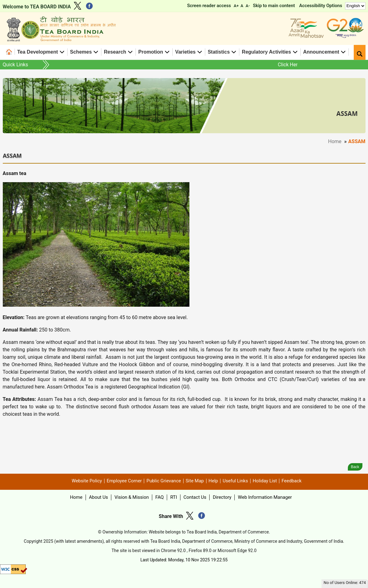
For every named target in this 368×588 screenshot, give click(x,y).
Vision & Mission (132, 497)
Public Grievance (164, 481)
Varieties (185, 52)
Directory (222, 497)
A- (248, 6)
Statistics (219, 52)
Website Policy (87, 481)
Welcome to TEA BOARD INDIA (37, 7)
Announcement (321, 52)
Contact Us (195, 497)
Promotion (151, 52)
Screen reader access (209, 6)
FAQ (160, 497)
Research (115, 52)
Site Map (195, 481)
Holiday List (265, 481)
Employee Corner (124, 481)
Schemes (81, 52)
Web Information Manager (265, 497)
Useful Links (235, 481)
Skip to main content (274, 6)
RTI (174, 497)
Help (213, 481)
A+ (236, 6)
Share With (171, 516)
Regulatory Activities (266, 52)
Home (10, 52)
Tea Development (38, 52)
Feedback (292, 481)
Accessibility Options (321, 6)
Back (355, 467)
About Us (98, 497)
